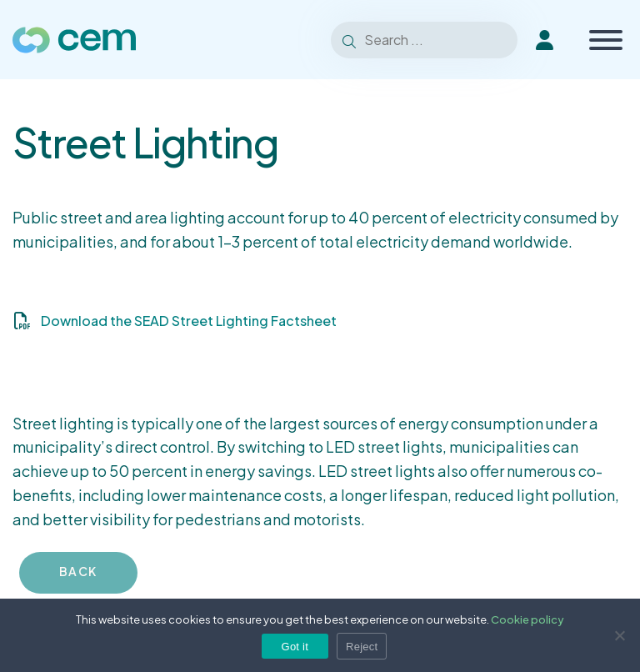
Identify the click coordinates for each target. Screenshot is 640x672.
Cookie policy (527, 619)
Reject (362, 647)
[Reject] (619, 635)
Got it (295, 647)
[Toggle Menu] (606, 40)
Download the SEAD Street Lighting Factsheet (189, 321)
